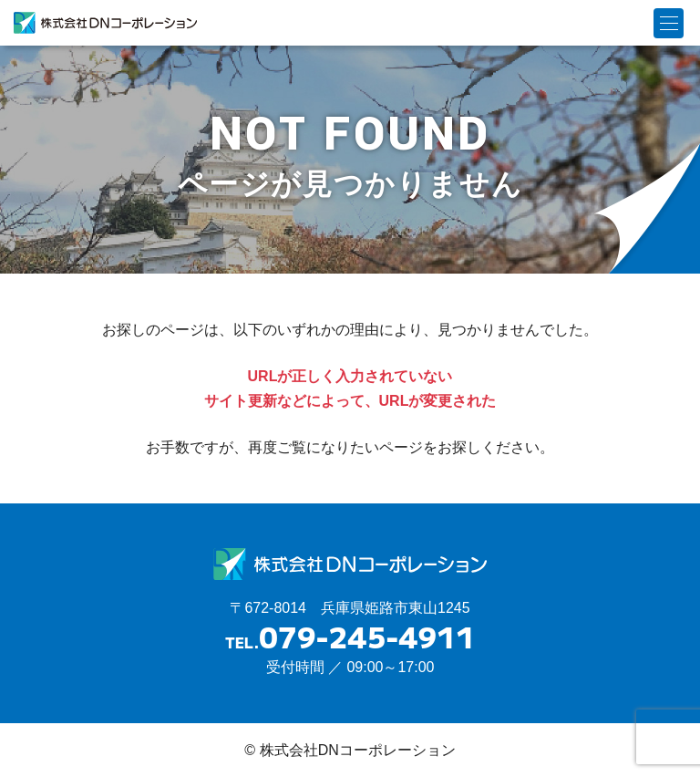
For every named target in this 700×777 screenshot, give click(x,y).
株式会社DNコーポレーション (105, 23)
